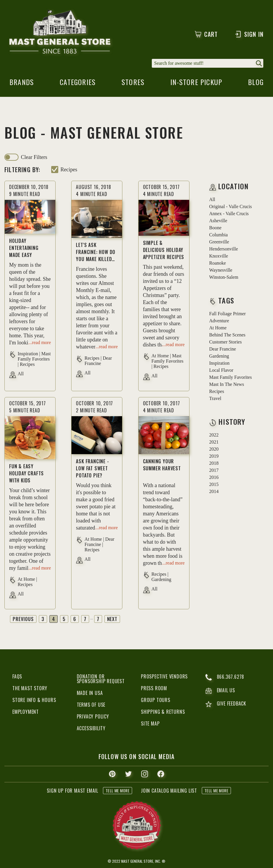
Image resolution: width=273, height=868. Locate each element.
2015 (214, 484)
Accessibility (91, 728)
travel (215, 398)
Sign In (249, 34)
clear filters (34, 157)
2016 (214, 477)
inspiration (219, 363)
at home (218, 328)
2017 (214, 470)
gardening (219, 356)
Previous (23, 619)
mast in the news (227, 384)
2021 (214, 442)
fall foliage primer (227, 314)
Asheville (218, 221)
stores (133, 84)
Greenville (219, 242)
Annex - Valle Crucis (229, 214)
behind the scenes (227, 335)
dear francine (223, 349)
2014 (214, 491)
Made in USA (90, 693)
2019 (214, 456)
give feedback (226, 704)
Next (112, 619)
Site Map (150, 723)
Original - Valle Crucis (230, 206)
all (212, 199)
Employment (26, 712)
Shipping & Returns (163, 712)
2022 (214, 435)
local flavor (221, 370)
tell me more (118, 790)
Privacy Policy (93, 716)
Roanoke (218, 263)
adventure (219, 321)
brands (22, 84)
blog (256, 84)
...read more (40, 342)
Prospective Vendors (164, 676)
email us (220, 691)
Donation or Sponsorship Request (101, 679)
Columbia (218, 235)
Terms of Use (91, 705)
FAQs (17, 676)
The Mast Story (30, 688)
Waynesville (221, 270)
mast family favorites (230, 377)
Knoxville (219, 256)
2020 (214, 449)
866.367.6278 (225, 677)
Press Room (154, 688)
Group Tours (156, 700)
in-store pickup (196, 84)
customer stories (225, 342)
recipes (69, 170)
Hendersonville (224, 249)
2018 (214, 463)
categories (78, 84)
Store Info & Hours (34, 700)
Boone (215, 228)
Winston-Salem (224, 277)
